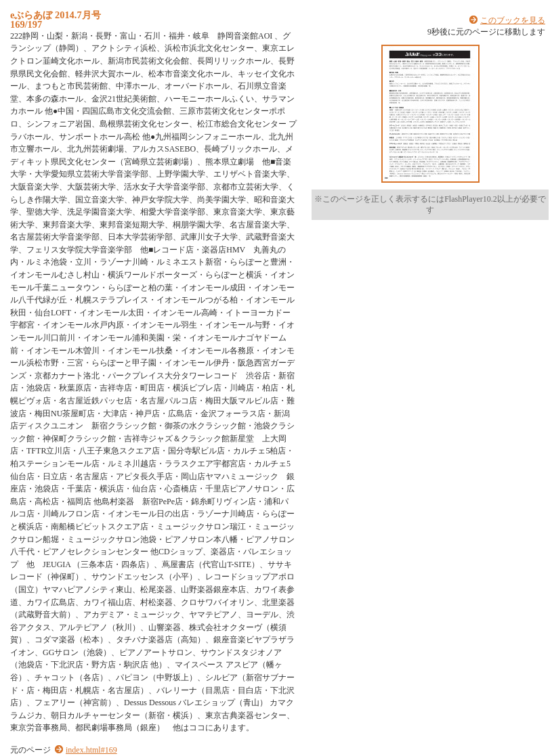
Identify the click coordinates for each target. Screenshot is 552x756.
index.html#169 (91, 750)
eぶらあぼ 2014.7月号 (56, 15)
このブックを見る (513, 20)
